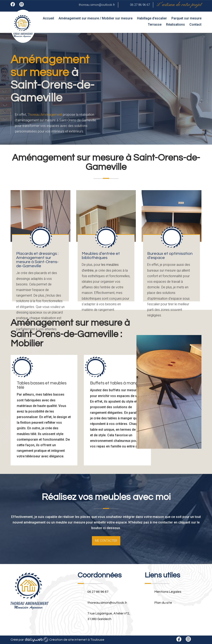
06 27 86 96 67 (140, 5)
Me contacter (106, 541)
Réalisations (175, 25)
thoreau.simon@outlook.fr (97, 5)
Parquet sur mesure (186, 19)
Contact (195, 25)
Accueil (48, 19)
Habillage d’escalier (152, 19)
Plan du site (163, 603)
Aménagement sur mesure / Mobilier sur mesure (96, 19)
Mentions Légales (168, 592)
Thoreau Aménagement (45, 115)
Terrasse (155, 25)
